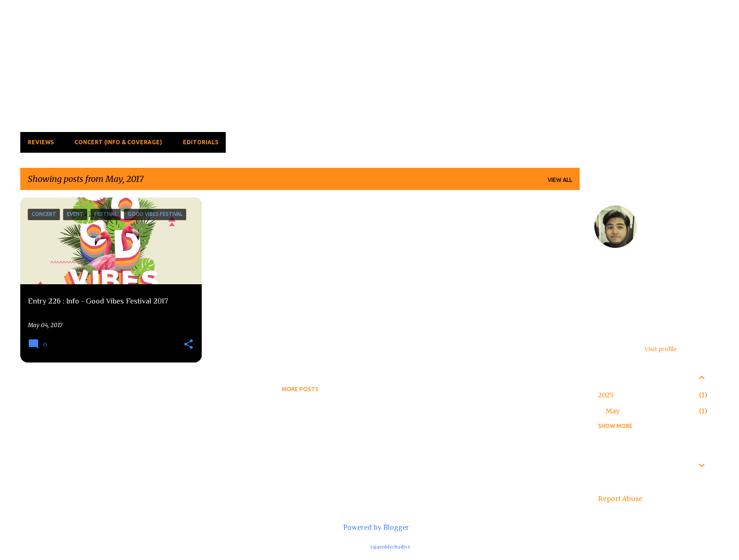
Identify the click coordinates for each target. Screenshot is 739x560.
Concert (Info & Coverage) (118, 142)
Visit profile (661, 349)
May (613, 411)
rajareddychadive (390, 547)
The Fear (80, 35)
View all (560, 180)
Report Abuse (620, 499)
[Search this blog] (669, 30)
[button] (189, 345)
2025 (606, 395)
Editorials (201, 142)
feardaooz (663, 210)
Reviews (41, 142)
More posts (300, 389)
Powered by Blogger (369, 527)
